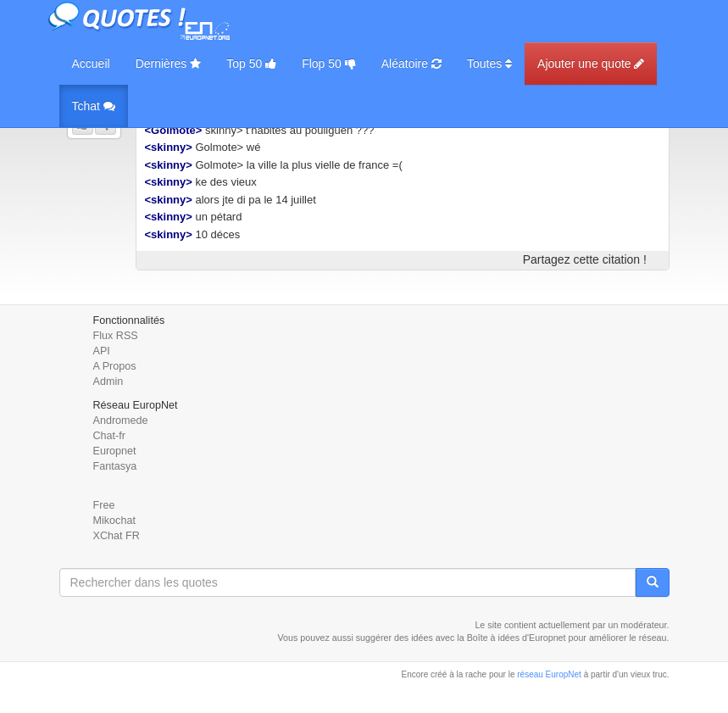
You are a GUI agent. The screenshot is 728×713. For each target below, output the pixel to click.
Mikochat (114, 521)
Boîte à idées (493, 638)
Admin (108, 382)
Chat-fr (110, 436)
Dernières (169, 64)
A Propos (115, 366)
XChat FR (117, 536)
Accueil (91, 64)
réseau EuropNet (549, 674)
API (102, 351)
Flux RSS (116, 336)
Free (104, 505)
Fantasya (115, 466)
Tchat (94, 106)
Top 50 (251, 64)
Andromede (121, 421)
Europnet (115, 451)
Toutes (489, 64)
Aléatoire (411, 64)
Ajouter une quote (591, 64)
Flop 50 (329, 64)
